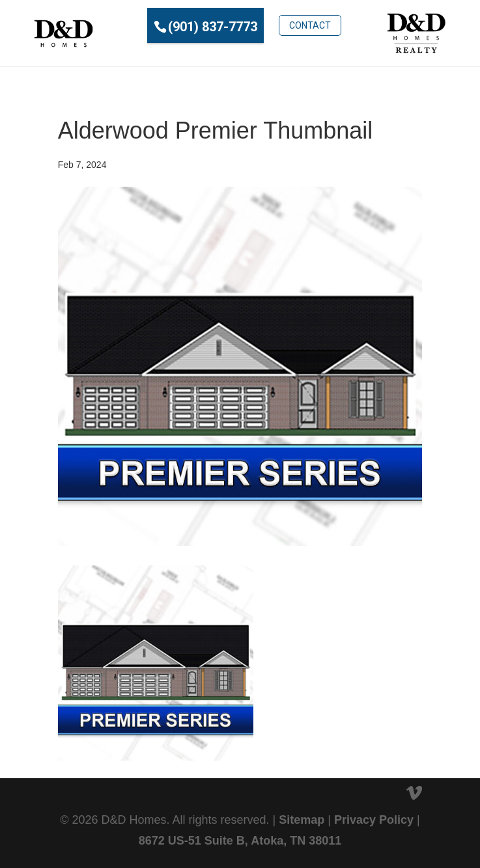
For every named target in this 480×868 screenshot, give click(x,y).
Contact (310, 25)
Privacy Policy (374, 820)
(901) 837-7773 (213, 27)
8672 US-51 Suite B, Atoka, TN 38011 (240, 841)
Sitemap (302, 820)
